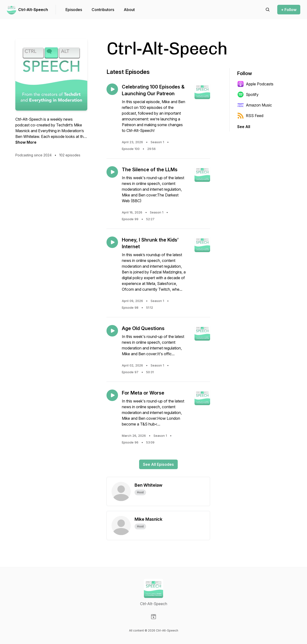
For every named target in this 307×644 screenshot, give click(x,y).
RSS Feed (250, 116)
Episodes (74, 10)
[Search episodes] (268, 10)
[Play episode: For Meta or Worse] (112, 395)
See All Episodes (158, 464)
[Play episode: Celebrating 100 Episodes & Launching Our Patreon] (112, 89)
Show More (26, 142)
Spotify (248, 95)
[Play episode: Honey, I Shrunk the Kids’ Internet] (112, 242)
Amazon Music (255, 105)
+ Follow (289, 10)
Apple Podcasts (255, 84)
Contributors (103, 10)
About (129, 10)
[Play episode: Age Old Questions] (112, 331)
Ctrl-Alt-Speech (33, 10)
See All (244, 127)
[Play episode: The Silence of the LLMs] (112, 172)
